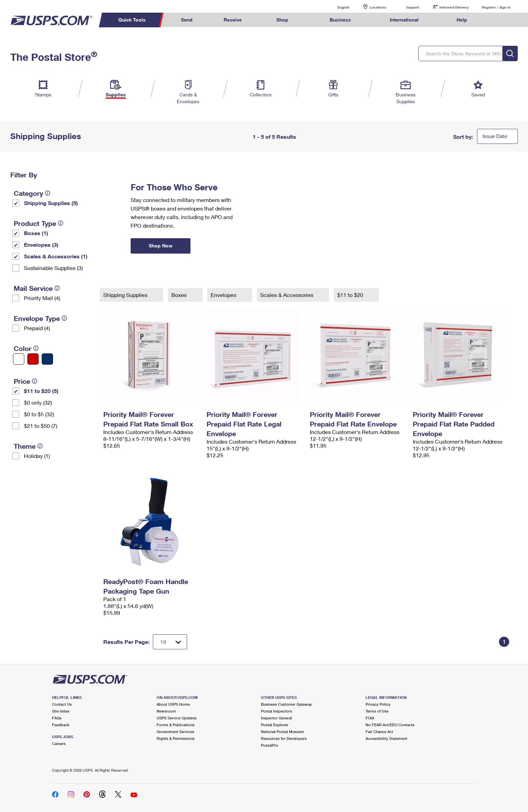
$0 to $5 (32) (39, 414)
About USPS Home (173, 704)
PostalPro (270, 745)
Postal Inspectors (276, 711)
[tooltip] (48, 193)
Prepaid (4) (37, 328)
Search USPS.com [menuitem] (496, 20)
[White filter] (19, 359)
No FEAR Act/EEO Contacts (390, 725)
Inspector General (276, 718)
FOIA (370, 718)
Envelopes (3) (41, 245)
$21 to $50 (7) (41, 426)
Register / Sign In (496, 7)
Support (413, 7)
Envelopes (224, 295)
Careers (59, 743)
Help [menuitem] (462, 20)
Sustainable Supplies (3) (53, 268)
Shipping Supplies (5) (51, 203)
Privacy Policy (378, 704)
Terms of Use (377, 711)
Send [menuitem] (187, 20)
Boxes (180, 295)
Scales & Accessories (287, 295)
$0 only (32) (38, 402)
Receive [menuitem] (233, 20)
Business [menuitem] (340, 20)
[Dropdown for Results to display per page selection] (170, 642)
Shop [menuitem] (282, 20)
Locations (378, 7)
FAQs (57, 718)
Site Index (61, 711)
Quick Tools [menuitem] (132, 20)
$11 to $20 (351, 295)
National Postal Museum (282, 732)
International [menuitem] (404, 20)
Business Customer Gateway (286, 704)
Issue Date (495, 136)
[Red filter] (33, 359)
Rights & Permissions (176, 738)
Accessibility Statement (386, 738)
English (336, 7)
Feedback (61, 725)
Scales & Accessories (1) (56, 256)
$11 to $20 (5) (41, 391)
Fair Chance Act (379, 732)
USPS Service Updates (177, 718)
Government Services (175, 732)
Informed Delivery (454, 7)
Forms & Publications (176, 725)
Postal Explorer (275, 725)
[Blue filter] (47, 359)
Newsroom (166, 711)
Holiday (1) (37, 456)
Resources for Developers (284, 738)
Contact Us (62, 704)
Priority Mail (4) (42, 298)
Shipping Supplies (126, 295)
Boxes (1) (36, 233)
